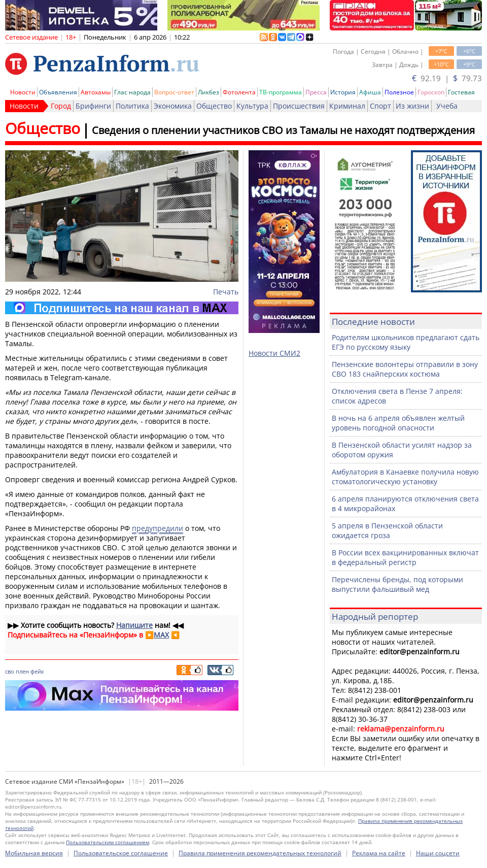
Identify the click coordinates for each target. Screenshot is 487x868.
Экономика (173, 106)
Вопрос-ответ (174, 92)
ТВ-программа (281, 92)
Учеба (447, 106)
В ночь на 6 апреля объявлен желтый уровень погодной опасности (398, 423)
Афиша (370, 92)
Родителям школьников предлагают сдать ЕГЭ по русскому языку (406, 342)
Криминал (347, 106)
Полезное (399, 92)
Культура (252, 106)
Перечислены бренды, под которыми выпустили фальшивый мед (397, 584)
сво (10, 671)
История (343, 92)
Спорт (380, 106)
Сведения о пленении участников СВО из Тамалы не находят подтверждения (283, 130)
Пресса (316, 92)
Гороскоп (431, 92)
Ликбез (208, 92)
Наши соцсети (438, 853)
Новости (23, 92)
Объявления (58, 92)
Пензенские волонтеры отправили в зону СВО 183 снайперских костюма (405, 369)
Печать (226, 292)
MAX (161, 635)
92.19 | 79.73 (447, 78)
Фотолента (239, 92)
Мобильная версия (34, 853)
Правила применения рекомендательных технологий (260, 853)
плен (22, 671)
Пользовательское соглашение (121, 853)
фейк (37, 671)
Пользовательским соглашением (108, 842)
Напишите (134, 625)
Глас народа (132, 92)
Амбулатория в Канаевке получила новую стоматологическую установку (405, 477)
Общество (214, 106)
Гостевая (461, 92)
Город (61, 106)
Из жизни (412, 106)
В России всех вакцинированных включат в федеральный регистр (405, 557)
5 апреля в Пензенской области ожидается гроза (387, 530)
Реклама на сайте (379, 853)
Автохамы (96, 92)
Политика (132, 106)
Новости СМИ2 (274, 353)
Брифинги (93, 106)
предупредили (158, 528)
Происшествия (299, 106)
